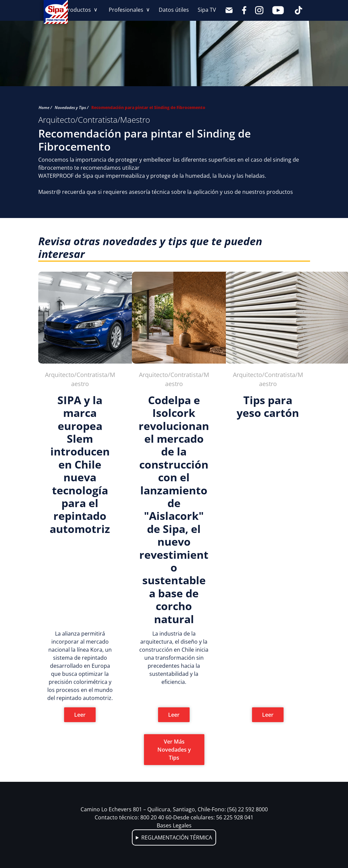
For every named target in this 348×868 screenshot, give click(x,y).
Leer (80, 715)
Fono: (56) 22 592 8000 (240, 809)
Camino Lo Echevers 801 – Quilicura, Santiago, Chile (146, 809)
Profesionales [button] (127, 10)
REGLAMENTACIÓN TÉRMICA (177, 837)
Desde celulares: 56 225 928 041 (213, 817)
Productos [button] (78, 10)
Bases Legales (174, 825)
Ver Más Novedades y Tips (174, 750)
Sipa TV (207, 10)
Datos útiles (174, 10)
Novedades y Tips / (72, 107)
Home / (45, 107)
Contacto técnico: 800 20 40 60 (134, 817)
